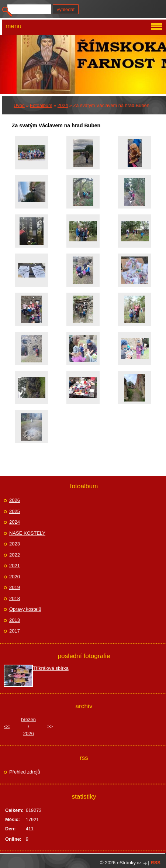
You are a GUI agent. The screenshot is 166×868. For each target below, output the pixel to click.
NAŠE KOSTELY (27, 533)
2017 (15, 631)
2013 (15, 620)
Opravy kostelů (25, 609)
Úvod (19, 105)
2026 (15, 500)
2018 (15, 598)
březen (28, 719)
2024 (63, 105)
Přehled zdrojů (25, 772)
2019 (15, 587)
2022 (15, 555)
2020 (15, 577)
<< (7, 726)
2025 (15, 511)
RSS (155, 863)
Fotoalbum (41, 105)
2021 (15, 566)
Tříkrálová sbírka (51, 668)
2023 (15, 544)
